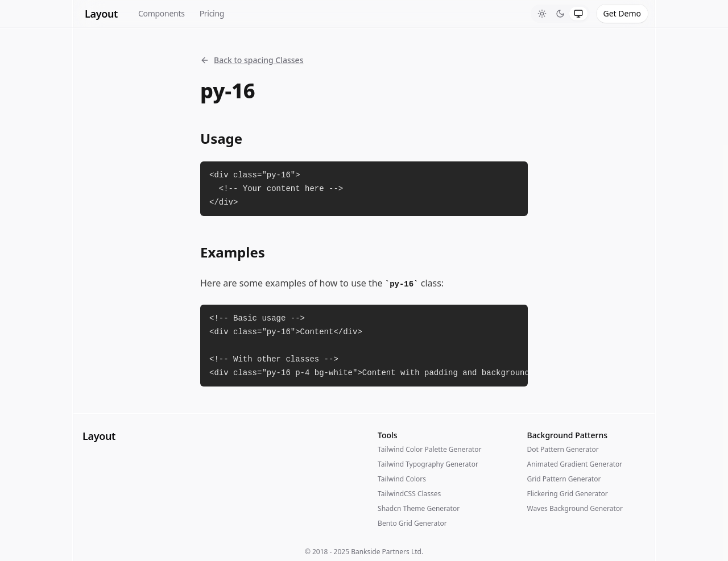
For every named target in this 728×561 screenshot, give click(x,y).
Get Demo (622, 13)
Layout (101, 14)
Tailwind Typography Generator (428, 464)
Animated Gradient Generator (575, 464)
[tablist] (560, 14)
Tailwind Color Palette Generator (429, 449)
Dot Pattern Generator (563, 449)
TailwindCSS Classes (409, 494)
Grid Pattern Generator (564, 479)
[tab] (542, 14)
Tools (388, 435)
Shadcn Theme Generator (419, 508)
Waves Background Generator (575, 508)
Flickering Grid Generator (568, 494)
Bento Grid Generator (412, 523)
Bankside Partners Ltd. (387, 552)
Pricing (212, 13)
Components (162, 13)
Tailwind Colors (402, 479)
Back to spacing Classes (252, 60)
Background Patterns (567, 435)
